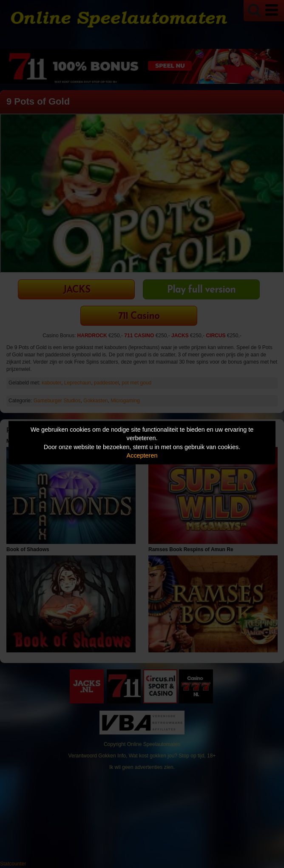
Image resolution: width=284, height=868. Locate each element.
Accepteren (142, 455)
